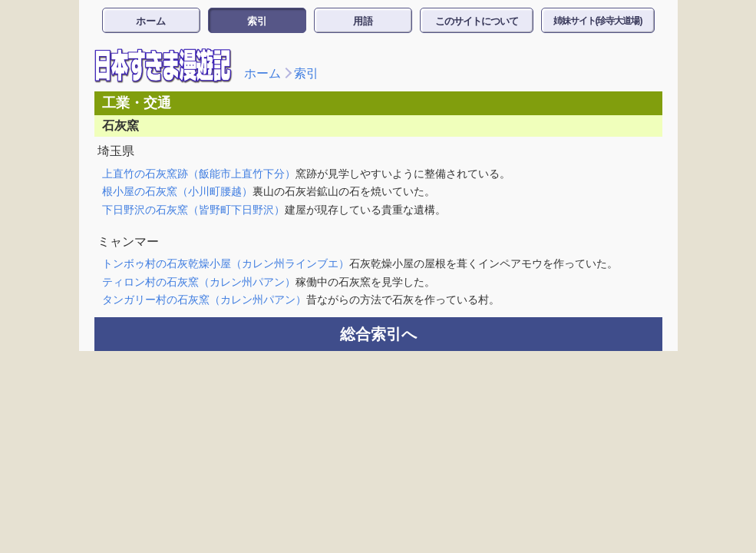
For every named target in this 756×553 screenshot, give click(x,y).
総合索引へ (378, 334)
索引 (257, 21)
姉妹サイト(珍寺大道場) (598, 21)
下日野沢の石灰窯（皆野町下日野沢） (193, 210)
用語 (363, 21)
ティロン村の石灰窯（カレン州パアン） (199, 282)
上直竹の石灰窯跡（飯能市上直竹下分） (199, 174)
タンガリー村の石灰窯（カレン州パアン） (204, 300)
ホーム (151, 21)
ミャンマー (128, 242)
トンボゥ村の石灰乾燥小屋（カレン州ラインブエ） (226, 263)
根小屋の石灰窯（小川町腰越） (177, 191)
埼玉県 (116, 151)
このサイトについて (477, 21)
